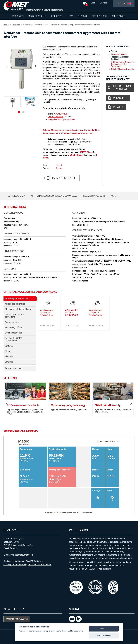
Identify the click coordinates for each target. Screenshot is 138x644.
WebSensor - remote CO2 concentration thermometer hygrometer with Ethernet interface (62, 25)
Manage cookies (104, 635)
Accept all (104, 628)
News (70, 16)
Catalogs (9, 362)
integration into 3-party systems (62, 119)
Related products (94, 196)
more (114, 196)
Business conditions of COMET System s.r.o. (25, 561)
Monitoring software (14, 328)
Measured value (37, 16)
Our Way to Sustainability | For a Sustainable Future (27, 564)
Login (93, 3)
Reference (56, 16)
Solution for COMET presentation (14, 339)
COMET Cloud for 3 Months (123, 69)
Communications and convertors (15, 316)
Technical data (16, 196)
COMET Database (56, 117)
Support (82, 16)
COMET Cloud (118, 16)
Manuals (9, 356)
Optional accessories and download (54, 196)
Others (8, 351)
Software (9, 346)
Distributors (99, 16)
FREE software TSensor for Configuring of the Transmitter (123, 64)
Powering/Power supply (16, 299)
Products (18, 16)
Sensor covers (12, 322)
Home (6, 25)
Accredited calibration (15, 304)
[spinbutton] (45, 178)
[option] (21, 66)
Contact (103, 3)
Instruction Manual (119, 54)
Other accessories (14, 333)
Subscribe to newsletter (17, 619)
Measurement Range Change (18, 309)
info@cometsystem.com (22, 555)
